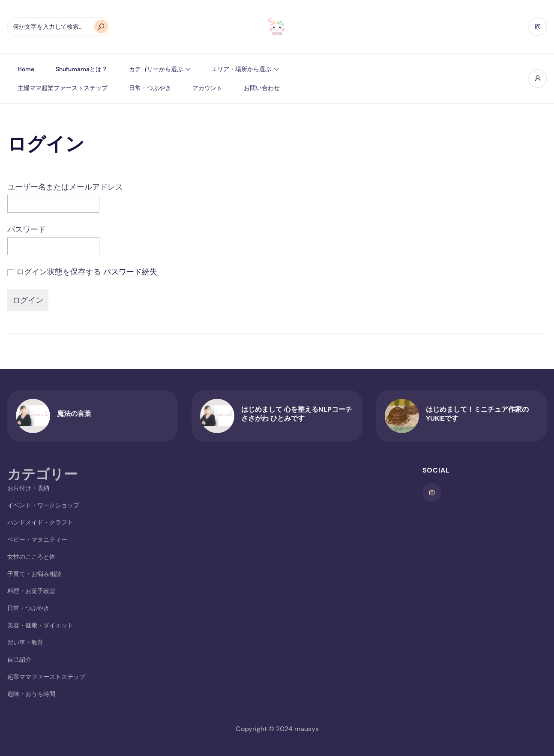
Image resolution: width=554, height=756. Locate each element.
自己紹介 (19, 660)
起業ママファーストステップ (46, 677)
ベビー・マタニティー (37, 539)
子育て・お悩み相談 (34, 574)
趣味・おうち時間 (31, 694)
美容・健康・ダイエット (40, 625)
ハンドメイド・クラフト (40, 522)
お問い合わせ (262, 88)
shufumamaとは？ (82, 69)
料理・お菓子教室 (31, 591)
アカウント (207, 88)
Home (26, 69)
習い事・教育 (25, 642)
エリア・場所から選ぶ (241, 69)
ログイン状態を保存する (59, 272)
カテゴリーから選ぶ (156, 69)
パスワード (27, 229)
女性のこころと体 (31, 557)
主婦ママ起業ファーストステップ (63, 88)
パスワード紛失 (130, 272)
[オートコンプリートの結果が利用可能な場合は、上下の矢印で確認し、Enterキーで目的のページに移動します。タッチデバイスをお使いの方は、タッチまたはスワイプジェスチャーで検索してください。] (59, 27)
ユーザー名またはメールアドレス (65, 187)
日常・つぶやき (150, 88)
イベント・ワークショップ (43, 505)
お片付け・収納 (28, 488)
